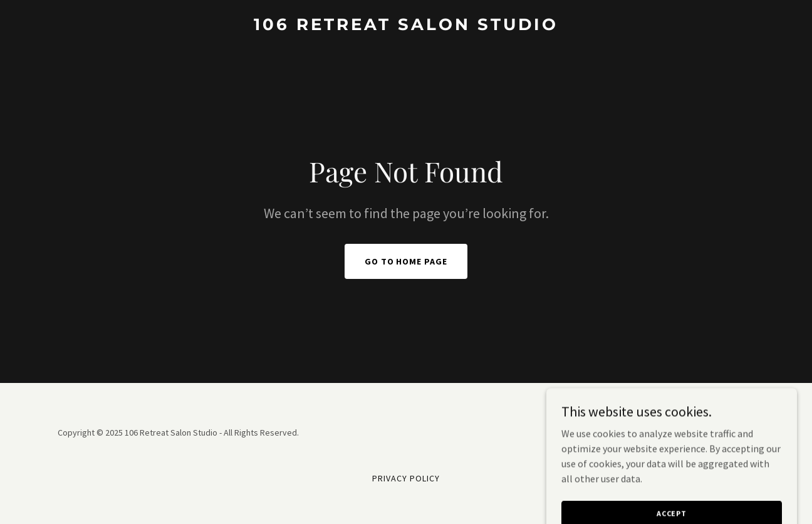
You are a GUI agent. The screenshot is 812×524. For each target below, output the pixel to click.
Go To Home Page (406, 261)
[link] (406, 26)
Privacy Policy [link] (406, 478)
